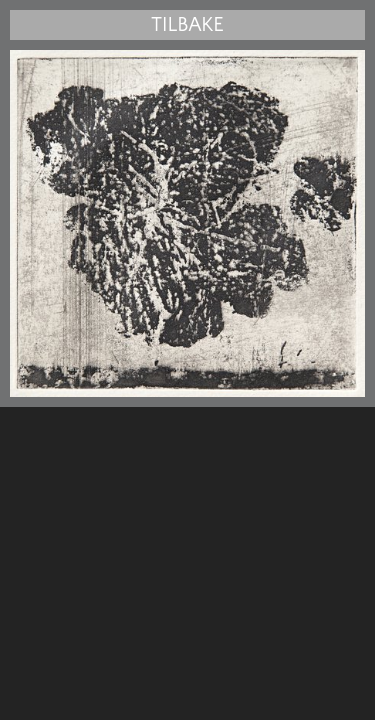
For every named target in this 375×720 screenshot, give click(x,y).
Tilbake (187, 25)
